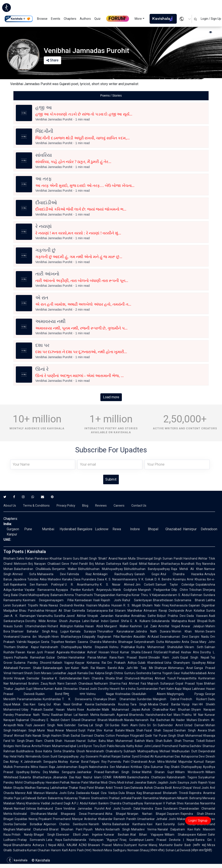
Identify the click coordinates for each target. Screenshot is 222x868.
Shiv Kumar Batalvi (110, 730)
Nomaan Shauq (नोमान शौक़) (146, 850)
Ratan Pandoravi (37, 558)
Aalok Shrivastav (66, 689)
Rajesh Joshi (111, 600)
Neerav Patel (80, 782)
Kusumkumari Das (167, 756)
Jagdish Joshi (167, 782)
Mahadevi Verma (144, 829)
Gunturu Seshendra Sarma (143, 673)
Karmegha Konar (128, 595)
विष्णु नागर (74, 694)
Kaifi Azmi (69, 850)
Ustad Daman (194, 725)
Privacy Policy (66, 506)
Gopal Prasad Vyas (189, 684)
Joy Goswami (89, 756)
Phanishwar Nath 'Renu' (33, 715)
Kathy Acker (135, 746)
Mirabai (153, 704)
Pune (28, 529)
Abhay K (16, 762)
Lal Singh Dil (99, 725)
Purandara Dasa (93, 579)
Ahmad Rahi (23, 736)
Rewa (117, 529)
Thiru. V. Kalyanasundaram (159, 595)
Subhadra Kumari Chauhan (31, 850)
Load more (111, 397)
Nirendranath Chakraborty (104, 751)
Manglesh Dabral (166, 699)
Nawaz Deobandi (61, 605)
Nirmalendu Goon (38, 756)
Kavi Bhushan (180, 710)
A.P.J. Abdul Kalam (84, 803)
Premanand (96, 814)
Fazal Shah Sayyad (159, 730)
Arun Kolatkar (195, 611)
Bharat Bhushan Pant (66, 829)
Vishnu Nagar (100, 694)
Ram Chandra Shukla (99, 678)
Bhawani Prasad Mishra (105, 845)
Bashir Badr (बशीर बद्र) (190, 845)
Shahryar (161, 668)
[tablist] (111, 96)
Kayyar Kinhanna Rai (91, 663)
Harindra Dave (152, 809)
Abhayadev (173, 642)
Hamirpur (190, 529)
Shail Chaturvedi (128, 678)
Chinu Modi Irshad (121, 782)
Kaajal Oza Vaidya (104, 793)
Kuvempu (179, 579)
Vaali (96, 600)
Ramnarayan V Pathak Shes (164, 803)
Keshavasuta (179, 605)
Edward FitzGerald (155, 652)
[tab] (111, 96)
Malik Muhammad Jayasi (121, 710)
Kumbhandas (52, 699)
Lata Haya (54, 840)
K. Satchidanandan (69, 678)
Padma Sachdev (190, 746)
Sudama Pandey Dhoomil (33, 663)
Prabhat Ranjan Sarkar (115, 756)
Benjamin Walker (65, 569)
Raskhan (57, 715)
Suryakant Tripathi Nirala (30, 605)
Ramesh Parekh (125, 819)
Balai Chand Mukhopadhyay (30, 595)
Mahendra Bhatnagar (118, 642)
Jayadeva (20, 579)
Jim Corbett (145, 585)
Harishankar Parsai (82, 657)
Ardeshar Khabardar (98, 819)
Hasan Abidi (94, 626)
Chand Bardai (170, 704)
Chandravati (139, 762)
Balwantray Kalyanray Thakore (69, 798)
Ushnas (31, 809)
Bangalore (85, 529)
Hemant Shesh (23, 673)
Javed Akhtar (76, 616)
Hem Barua (23, 746)
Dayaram (173, 814)
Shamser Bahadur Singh (30, 631)
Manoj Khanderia (28, 803)
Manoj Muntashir (161, 845)
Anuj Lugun (60, 631)
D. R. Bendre (163, 579)
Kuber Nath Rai (83, 668)
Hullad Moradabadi (194, 673)
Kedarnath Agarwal (114, 715)
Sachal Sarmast (82, 736)
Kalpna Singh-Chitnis (109, 673)
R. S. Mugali (132, 605)
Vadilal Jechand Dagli (55, 803)
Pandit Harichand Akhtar (191, 558)
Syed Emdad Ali (143, 756)
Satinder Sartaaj (76, 725)
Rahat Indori (100, 621)
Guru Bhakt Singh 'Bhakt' (90, 558)
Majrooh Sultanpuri (161, 684)
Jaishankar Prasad (90, 772)
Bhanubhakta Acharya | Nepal (34, 845)
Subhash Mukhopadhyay (141, 751)
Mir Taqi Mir (143, 668)
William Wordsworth (190, 772)
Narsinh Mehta (100, 824)
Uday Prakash (32, 710)
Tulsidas (33, 579)
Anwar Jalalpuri (193, 626)
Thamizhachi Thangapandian (95, 595)
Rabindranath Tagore (182, 777)
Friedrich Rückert (194, 699)
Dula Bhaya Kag (130, 793)
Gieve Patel (70, 564)
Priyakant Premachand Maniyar (61, 819)
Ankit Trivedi (114, 788)
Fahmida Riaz (79, 574)
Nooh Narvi (57, 684)
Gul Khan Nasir (58, 704)
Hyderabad (68, 529)
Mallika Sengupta (62, 772)
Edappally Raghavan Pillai (101, 637)
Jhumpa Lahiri (79, 621)
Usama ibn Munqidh (36, 637)
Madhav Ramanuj (37, 788)
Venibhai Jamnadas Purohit (84, 809)
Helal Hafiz (17, 756)
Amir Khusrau (196, 579)
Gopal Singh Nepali (195, 657)
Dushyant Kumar (136, 845)
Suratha (60, 616)
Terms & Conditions (36, 506)
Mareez (20, 793)
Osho (142, 725)
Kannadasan (83, 600)
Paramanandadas (29, 699)
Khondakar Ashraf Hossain (90, 652)
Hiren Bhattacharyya (66, 637)
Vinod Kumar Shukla (126, 652)
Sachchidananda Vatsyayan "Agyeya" (91, 840)
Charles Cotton (104, 736)
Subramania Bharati (190, 600)
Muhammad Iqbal (64, 746)
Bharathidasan (163, 600)
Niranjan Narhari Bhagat (146, 814)
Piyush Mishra (94, 829)
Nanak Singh (41, 736)
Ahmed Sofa (24, 574)
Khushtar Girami (61, 558)
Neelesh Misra (102, 850)
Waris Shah (154, 741)
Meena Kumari (44, 689)
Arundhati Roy (191, 564)
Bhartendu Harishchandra (147, 715)
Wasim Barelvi (107, 668)
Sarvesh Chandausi (79, 684)
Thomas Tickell (194, 741)
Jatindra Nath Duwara (153, 631)
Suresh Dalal (131, 809)
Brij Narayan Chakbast (44, 564)
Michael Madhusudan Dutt (178, 751)
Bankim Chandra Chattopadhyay (121, 803)
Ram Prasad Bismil (132, 657)
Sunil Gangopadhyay (65, 756)
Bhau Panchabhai (32, 611)
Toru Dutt (99, 746)
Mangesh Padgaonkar (154, 590)
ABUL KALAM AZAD (72, 845)
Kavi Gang (38, 704)
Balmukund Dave (50, 809)
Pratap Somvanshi (31, 840)
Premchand (170, 746)
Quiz (97, 19)
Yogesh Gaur (171, 673)
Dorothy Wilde (36, 621)
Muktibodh (116, 720)
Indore (135, 529)
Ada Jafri (125, 668)
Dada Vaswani (197, 616)
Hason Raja (47, 767)
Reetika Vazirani (86, 605)
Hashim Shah (60, 736)
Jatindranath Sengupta (40, 762)
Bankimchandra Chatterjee (146, 777)
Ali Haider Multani (184, 720)
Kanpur (12, 534)
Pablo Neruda (116, 746)
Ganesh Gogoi (147, 574)
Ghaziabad (173, 529)
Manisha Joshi (56, 793)
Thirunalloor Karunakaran (116, 631)
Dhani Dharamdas (122, 699)
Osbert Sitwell (71, 720)
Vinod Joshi (201, 788)
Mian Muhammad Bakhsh (126, 741)
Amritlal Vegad (169, 626)
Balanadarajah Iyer (56, 668)
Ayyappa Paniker (68, 590)
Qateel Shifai (119, 621)
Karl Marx (174, 715)
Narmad (19, 809)
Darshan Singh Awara (191, 730)
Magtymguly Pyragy (186, 694)
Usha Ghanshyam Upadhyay (185, 663)
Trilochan (195, 590)
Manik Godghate (125, 590)
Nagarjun (34, 642)
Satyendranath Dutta (149, 642)
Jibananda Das (63, 777)
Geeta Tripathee (53, 642)
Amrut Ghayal (182, 788)
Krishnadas (123, 694)
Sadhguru (120, 850)
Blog (85, 506)
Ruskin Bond (49, 694)
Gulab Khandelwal (151, 663)
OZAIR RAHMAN (114, 777)
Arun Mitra (157, 762)
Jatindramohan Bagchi (72, 767)
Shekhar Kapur (28, 647)
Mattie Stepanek (95, 647)
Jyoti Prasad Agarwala (53, 652)
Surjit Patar (87, 730)
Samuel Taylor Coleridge (175, 585)
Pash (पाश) (84, 850)
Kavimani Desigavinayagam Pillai (48, 600)
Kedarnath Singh (118, 829)
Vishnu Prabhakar (122, 647)
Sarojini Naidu (199, 637)
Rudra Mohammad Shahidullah (160, 647)
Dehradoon (209, 529)
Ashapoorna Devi (193, 756)
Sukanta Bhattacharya (35, 777)
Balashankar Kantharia (129, 824)
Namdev (127, 637)
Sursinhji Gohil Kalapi (180, 824)
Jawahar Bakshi (145, 782)
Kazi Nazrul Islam (89, 777)
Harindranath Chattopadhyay (61, 647)
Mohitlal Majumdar (179, 762)
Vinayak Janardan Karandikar (109, 616)
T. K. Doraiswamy (77, 699)
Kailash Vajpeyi (63, 663)
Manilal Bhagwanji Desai (67, 814)
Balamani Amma (62, 595)
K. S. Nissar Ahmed (117, 585)
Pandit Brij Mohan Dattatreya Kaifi (104, 564)
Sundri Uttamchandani (30, 626)
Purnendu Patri (119, 762)
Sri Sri (152, 725)
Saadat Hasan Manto (60, 710)
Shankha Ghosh (74, 751)
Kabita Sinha (52, 751)
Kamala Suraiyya (83, 631)
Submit (111, 479)
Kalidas (79, 626)
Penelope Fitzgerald (130, 736)
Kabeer (202, 835)
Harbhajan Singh (24, 730)
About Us (10, 506)
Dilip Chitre (180, 590)
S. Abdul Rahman (190, 595)
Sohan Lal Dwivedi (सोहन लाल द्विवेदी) (189, 850)
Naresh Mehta (89, 715)
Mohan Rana (107, 657)
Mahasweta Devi (51, 574)
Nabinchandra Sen (102, 767)
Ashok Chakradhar (155, 710)
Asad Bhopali (198, 621)
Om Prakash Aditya (122, 663)
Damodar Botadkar (28, 824)
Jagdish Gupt (23, 689)
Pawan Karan (25, 652)
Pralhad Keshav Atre (184, 652)
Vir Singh (18, 741)
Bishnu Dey (39, 772)
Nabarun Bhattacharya (164, 564)
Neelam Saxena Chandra (83, 642)
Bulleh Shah (172, 741)
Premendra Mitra (26, 767)
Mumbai (48, 529)
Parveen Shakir (30, 668)
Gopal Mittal (138, 564)
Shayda (18, 788)
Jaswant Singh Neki (48, 725)
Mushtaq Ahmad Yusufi (158, 678)
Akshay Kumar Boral (73, 762)
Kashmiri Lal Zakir (144, 626)
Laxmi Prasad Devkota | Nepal (170, 840)
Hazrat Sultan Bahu (91, 741)
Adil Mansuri (36, 793)
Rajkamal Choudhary (31, 720)
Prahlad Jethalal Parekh (125, 798)
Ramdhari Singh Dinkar (123, 772)
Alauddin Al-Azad (146, 637)
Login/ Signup (198, 820)
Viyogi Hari (190, 704)
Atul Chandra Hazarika (182, 574)
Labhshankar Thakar (64, 788)
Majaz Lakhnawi (194, 689)
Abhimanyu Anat (180, 668)
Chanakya (100, 699)
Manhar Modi (99, 782)
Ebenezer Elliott (68, 835)
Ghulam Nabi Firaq (155, 605)
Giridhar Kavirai (83, 704)
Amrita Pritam (41, 746)
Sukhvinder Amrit (170, 725)
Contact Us (139, 506)
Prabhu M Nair (193, 715)
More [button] (138, 19)
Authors (85, 19)
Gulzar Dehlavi (57, 657)
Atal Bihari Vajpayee (147, 835)
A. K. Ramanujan (23, 616)
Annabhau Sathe (144, 616)
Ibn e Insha (128, 689)
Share (52, 60)
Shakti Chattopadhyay (186, 767)
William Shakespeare (180, 835)
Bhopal (153, 529)
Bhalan (100, 788)
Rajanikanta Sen (23, 585)
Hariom (56, 850)
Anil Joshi (113, 809)
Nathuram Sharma (107, 684)
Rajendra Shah (192, 814)
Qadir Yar (151, 736)
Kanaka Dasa (71, 579)
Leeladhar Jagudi (64, 673)
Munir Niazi (46, 730)
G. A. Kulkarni (140, 621)
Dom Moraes (43, 673)
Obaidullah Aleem (149, 694)
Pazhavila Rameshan (30, 657)
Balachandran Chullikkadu (33, 569)
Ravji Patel (87, 788)
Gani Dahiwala (134, 788)
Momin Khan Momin (188, 631)
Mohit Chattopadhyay (30, 782)
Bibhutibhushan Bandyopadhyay (147, 569)
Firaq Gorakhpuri (132, 840)
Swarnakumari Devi (174, 637)
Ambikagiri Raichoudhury (113, 574)
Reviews (101, 506)
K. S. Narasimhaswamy (121, 579)
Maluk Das (20, 704)
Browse (42, 19)
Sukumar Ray (160, 767)
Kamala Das (86, 673)
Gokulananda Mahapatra (169, 621)
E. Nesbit (53, 720)
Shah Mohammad (190, 736)
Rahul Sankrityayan (137, 600)
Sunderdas (144, 699)
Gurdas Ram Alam (124, 725)
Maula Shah (135, 730)
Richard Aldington (60, 626)
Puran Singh (167, 736)
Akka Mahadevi (50, 579)
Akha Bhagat (116, 814)
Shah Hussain (65, 741)
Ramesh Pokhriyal (50, 585)
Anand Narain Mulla (122, 558)
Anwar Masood (66, 730)
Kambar (18, 590)
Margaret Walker (117, 626)
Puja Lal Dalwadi (25, 798)
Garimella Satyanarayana (90, 611)
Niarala (129, 720)
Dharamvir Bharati (95, 720)
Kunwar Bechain (116, 835)
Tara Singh (139, 704)
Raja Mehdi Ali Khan (187, 569)
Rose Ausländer (89, 710)
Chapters (70, 19)
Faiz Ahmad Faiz (134, 684)
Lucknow (102, 529)
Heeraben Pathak (58, 782)
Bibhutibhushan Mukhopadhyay (100, 569)
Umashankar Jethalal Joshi (157, 819)
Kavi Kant (154, 824)
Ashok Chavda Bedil (158, 788)
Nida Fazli (25, 725)
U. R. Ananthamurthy (82, 585)
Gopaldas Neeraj (26, 819)
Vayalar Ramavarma (40, 590)
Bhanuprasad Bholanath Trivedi (165, 793)
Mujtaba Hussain (110, 605)
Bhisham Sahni (14, 558)
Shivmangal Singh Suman (155, 558)
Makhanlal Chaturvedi (32, 829)
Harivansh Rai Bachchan (152, 720)
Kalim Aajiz (174, 689)
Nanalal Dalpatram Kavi (175, 829)
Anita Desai (190, 642)
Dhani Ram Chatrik (40, 741)
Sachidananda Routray (112, 704)
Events (56, 19)
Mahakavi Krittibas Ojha (133, 767)
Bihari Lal (71, 715)
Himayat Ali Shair (58, 611)
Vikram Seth (194, 647)
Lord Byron (85, 746)
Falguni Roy (98, 762)
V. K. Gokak (146, 579)
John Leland (152, 746)
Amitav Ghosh (57, 621)
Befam (42, 798)
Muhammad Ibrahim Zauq (29, 684)
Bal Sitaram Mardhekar (126, 611)
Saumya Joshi (187, 782)
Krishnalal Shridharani (30, 814)
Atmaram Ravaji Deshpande (164, 611)
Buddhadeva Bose (29, 751)
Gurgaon (13, 529)
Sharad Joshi (88, 689)
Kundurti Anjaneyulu (97, 590)
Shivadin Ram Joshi (164, 657)
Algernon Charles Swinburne (66, 824)
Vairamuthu (45, 616)
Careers (119, 506)
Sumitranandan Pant (151, 689)
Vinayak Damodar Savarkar (34, 678)
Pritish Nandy (22, 835)
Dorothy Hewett (109, 689)
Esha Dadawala (79, 793)
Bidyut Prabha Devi (171, 616)
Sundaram (171, 809)
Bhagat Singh (45, 835)
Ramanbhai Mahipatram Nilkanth (166, 798)
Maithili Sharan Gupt (158, 772)
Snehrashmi (99, 798)
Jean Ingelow (92, 835)
